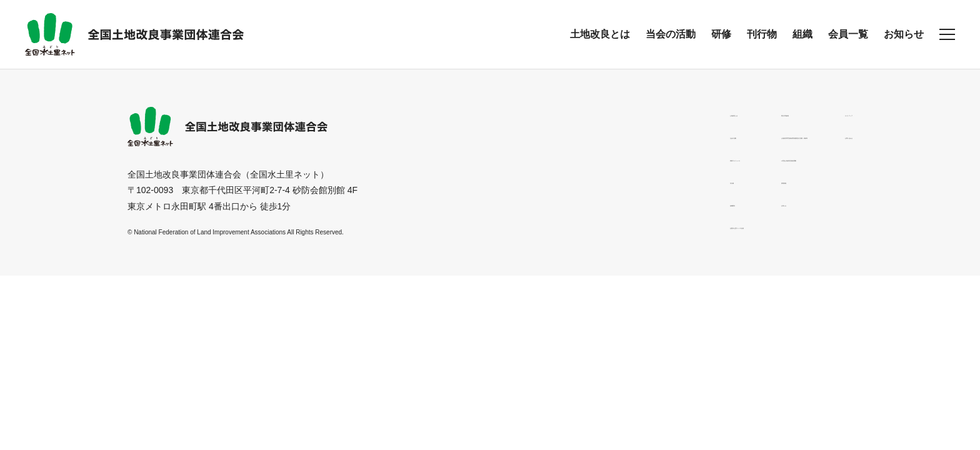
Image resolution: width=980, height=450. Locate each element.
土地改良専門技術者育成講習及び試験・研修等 (671, 136)
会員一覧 (848, 34)
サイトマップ (826, 113)
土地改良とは (600, 34)
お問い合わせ (826, 136)
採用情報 (596, 181)
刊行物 (762, 34)
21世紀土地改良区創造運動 (632, 158)
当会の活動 (671, 34)
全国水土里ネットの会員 (493, 226)
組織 (802, 34)
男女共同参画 (605, 113)
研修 (721, 34)
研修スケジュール (480, 158)
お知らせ (904, 34)
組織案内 (462, 203)
